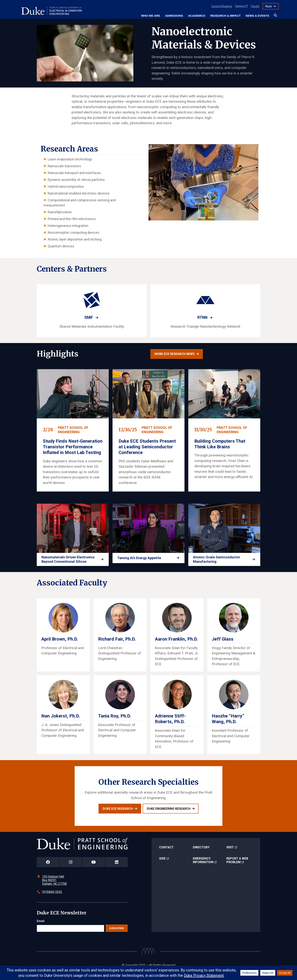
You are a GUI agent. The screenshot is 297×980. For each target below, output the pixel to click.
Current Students (222, 6)
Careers (240, 6)
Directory (201, 853)
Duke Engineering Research (169, 814)
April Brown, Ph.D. (60, 645)
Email (41, 927)
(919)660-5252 (52, 898)
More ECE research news (175, 354)
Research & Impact (225, 16)
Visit (230, 853)
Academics (197, 16)
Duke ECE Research (118, 814)
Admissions (174, 16)
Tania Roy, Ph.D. (115, 722)
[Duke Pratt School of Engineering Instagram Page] (71, 868)
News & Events (257, 16)
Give (162, 864)
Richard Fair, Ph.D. (117, 645)
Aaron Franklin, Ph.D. (176, 645)
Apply (269, 6)
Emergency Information (203, 866)
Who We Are (151, 16)
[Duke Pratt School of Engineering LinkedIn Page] (116, 868)
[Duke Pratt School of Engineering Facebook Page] (48, 868)
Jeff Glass (223, 645)
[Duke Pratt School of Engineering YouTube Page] (94, 868)
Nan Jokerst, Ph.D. (61, 722)
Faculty (255, 6)
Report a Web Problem (237, 866)
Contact (166, 853)
